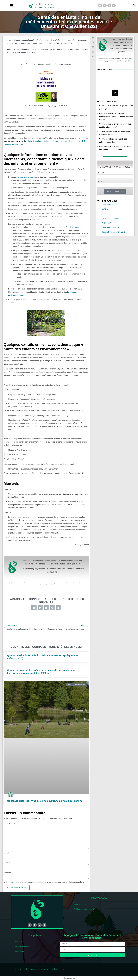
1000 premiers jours (110, 205)
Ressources (19, 952)
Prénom (100, 173)
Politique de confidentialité (84, 909)
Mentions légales (81, 904)
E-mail (7, 863)
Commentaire (10, 823)
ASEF (104, 214)
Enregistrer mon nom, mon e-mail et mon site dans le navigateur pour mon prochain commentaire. (45, 882)
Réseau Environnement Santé (114, 232)
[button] (11, 5)
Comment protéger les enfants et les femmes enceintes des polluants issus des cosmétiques (116, 116)
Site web (7, 872)
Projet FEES (107, 223)
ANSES (105, 209)
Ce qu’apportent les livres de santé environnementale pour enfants (45, 801)
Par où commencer (22, 946)
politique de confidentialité (72, 583)
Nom (6, 853)
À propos (18, 941)
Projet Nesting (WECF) (111, 227)
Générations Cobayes (110, 218)
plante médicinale (25, 177)
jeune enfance (76, 227)
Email (99, 181)
